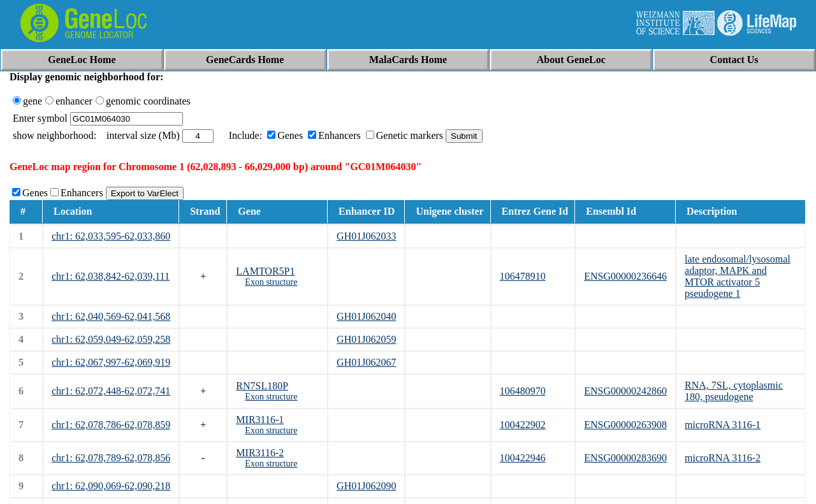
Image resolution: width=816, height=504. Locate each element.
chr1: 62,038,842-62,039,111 (111, 276)
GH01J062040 (366, 316)
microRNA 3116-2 (723, 458)
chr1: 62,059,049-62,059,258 (111, 339)
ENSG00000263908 (625, 425)
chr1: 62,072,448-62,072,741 (111, 391)
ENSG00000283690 (625, 458)
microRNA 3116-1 (723, 425)
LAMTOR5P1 (265, 271)
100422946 (523, 458)
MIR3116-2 (260, 453)
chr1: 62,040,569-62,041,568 (111, 316)
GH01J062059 (366, 339)
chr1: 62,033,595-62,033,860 (111, 236)
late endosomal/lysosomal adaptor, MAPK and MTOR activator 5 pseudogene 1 (738, 276)
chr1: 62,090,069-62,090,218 (111, 486)
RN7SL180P (262, 386)
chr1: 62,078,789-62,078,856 (111, 458)
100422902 (523, 425)
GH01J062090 (366, 486)
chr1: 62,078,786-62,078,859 (111, 425)
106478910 (523, 276)
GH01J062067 (366, 362)
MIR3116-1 (260, 420)
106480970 (523, 391)
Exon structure (271, 282)
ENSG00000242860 (625, 391)
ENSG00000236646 (625, 276)
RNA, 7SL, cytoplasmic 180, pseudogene (734, 391)
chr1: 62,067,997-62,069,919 (111, 362)
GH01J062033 (366, 236)
